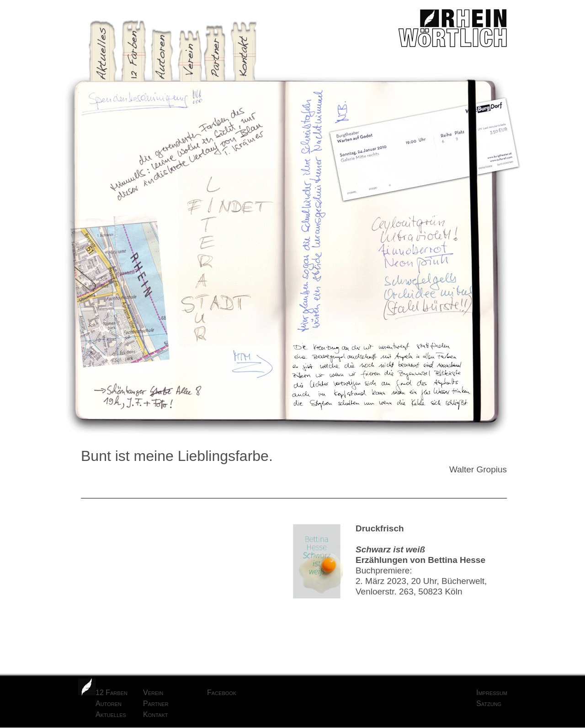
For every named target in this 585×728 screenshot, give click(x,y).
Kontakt (155, 715)
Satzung (489, 704)
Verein (153, 693)
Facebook (222, 693)
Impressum (492, 693)
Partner (156, 704)
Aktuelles (111, 715)
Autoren (109, 704)
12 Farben (112, 693)
